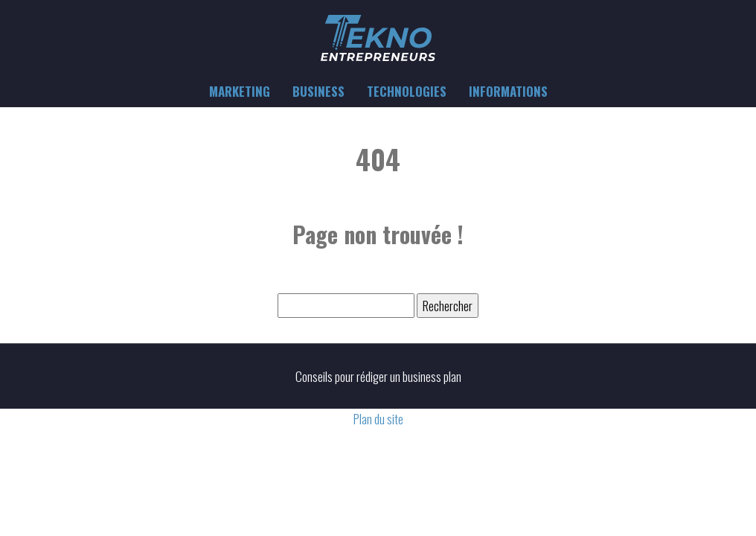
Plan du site (378, 419)
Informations (508, 91)
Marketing (240, 91)
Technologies (407, 91)
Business (318, 91)
